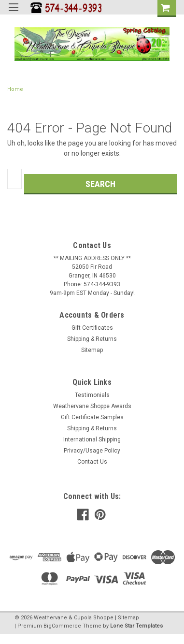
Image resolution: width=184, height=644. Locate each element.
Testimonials (92, 395)
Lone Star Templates (136, 626)
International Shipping (92, 439)
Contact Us (92, 462)
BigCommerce (62, 626)
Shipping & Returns (92, 339)
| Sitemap (127, 618)
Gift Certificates (92, 328)
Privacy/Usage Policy (92, 451)
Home (15, 89)
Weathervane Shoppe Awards (92, 406)
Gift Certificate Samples (92, 417)
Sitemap (92, 350)
